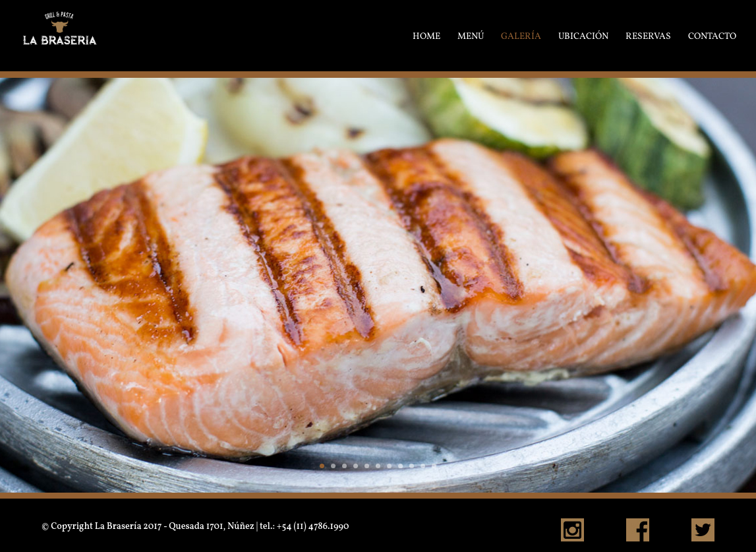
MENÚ (471, 36)
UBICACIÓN (583, 36)
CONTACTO (712, 36)
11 (434, 466)
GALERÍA (521, 36)
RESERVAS (648, 36)
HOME (426, 36)
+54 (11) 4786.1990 (313, 527)
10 (423, 466)
